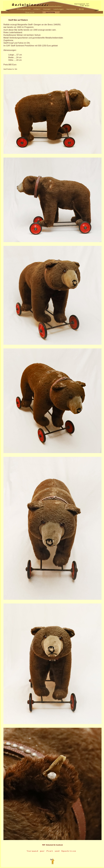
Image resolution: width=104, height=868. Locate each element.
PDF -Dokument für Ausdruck (52, 845)
